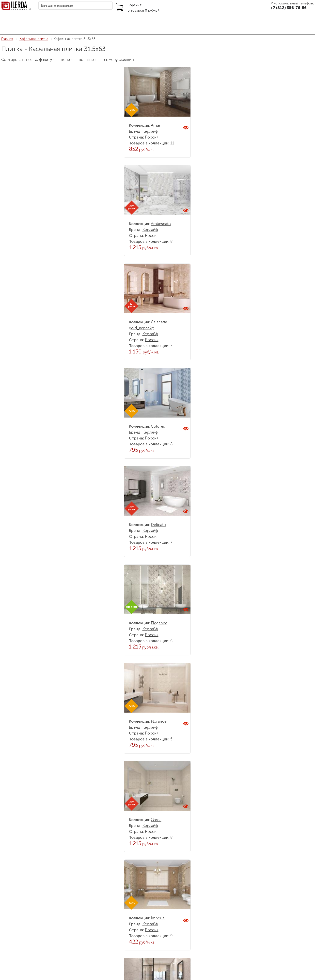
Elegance (159, 623)
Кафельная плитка (34, 39)
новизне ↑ (88, 60)
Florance (159, 721)
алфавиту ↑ (45, 60)
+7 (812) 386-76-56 (289, 8)
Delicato (158, 525)
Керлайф (150, 131)
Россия (152, 137)
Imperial (158, 918)
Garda (156, 820)
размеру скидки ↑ (118, 60)
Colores (158, 426)
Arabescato (161, 224)
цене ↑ (67, 60)
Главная (7, 39)
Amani (157, 125)
